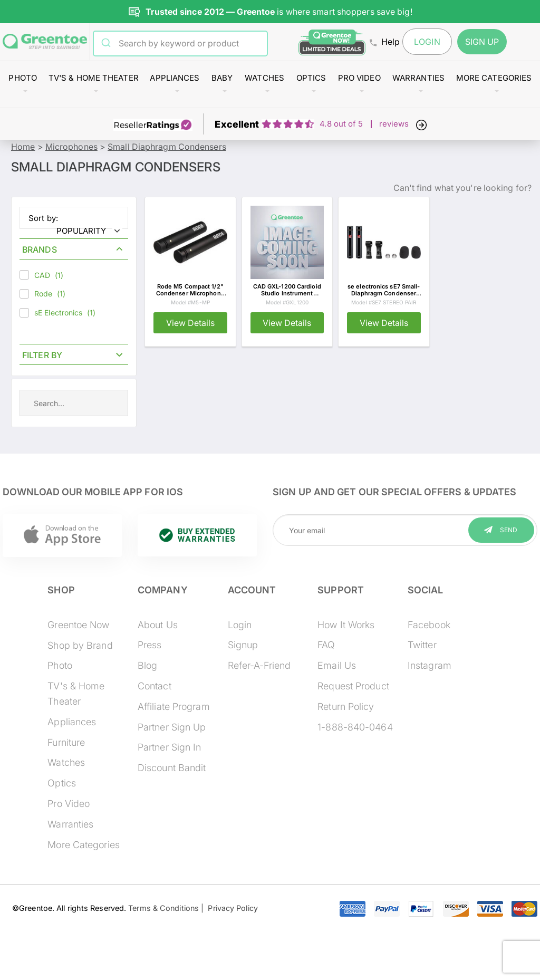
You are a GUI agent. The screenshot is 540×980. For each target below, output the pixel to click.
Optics (311, 78)
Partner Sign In (170, 747)
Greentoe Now (78, 625)
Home (23, 147)
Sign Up (482, 42)
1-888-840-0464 (355, 727)
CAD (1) (41, 275)
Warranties (418, 78)
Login (427, 42)
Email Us (337, 665)
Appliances (175, 78)
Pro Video (359, 78)
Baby (222, 78)
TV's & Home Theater (94, 78)
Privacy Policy (231, 908)
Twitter (422, 645)
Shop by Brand (80, 645)
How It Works (346, 625)
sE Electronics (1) (57, 313)
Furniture (66, 742)
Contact (155, 686)
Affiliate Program (174, 707)
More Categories (494, 78)
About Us (158, 625)
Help (385, 42)
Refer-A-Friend (259, 665)
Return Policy (346, 707)
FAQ (326, 645)
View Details (190, 323)
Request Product (353, 686)
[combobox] (187, 44)
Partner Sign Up (172, 727)
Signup (243, 645)
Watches (264, 78)
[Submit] (106, 44)
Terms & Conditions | (166, 908)
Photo (23, 78)
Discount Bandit (172, 768)
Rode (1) (42, 294)
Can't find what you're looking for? (463, 188)
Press (150, 645)
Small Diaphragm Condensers (167, 147)
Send (509, 530)
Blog (147, 665)
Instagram (430, 665)
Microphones (71, 147)
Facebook (429, 625)
